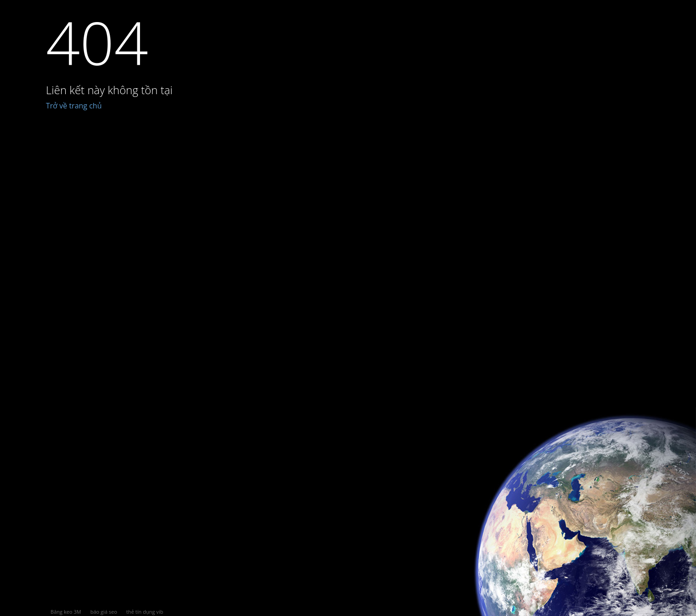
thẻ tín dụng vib (145, 612)
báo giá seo (104, 612)
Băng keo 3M (66, 612)
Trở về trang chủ (74, 106)
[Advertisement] (371, 359)
